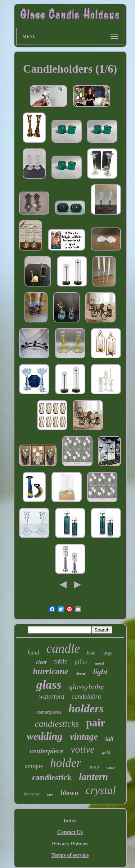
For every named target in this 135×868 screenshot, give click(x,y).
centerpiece (47, 751)
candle (63, 649)
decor (81, 674)
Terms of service (70, 855)
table (61, 661)
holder (66, 763)
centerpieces (49, 712)
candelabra (86, 697)
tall (109, 739)
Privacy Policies (70, 844)
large (107, 653)
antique (34, 766)
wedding (45, 736)
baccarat (32, 794)
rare (50, 795)
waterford (51, 697)
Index (70, 821)
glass (49, 685)
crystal (101, 790)
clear (42, 662)
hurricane (51, 671)
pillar (81, 662)
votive (83, 749)
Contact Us (70, 832)
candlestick (52, 778)
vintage (84, 737)
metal (99, 663)
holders (86, 708)
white (111, 768)
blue (91, 653)
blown (69, 793)
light (100, 672)
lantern (93, 777)
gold (106, 752)
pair (96, 723)
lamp (94, 767)
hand (33, 653)
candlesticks (57, 724)
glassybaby (86, 687)
